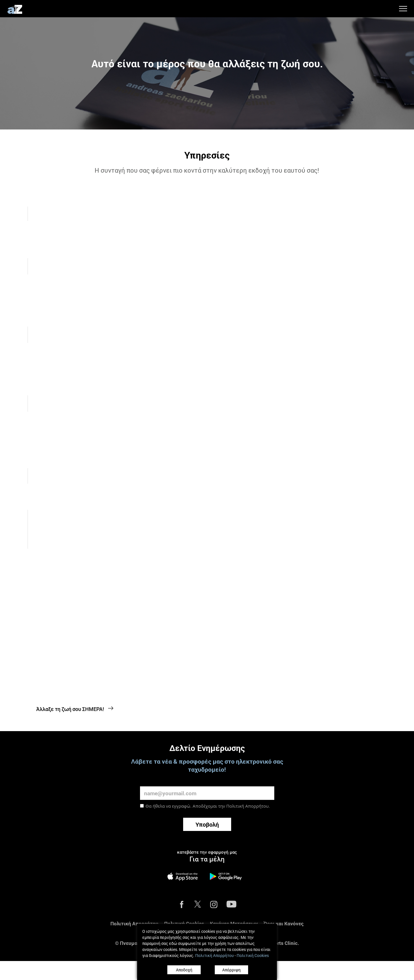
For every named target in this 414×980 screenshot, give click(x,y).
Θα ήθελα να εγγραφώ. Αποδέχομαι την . (208, 792)
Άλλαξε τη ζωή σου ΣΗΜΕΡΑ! (75, 695)
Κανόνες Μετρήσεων (234, 909)
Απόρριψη (231, 970)
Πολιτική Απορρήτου (247, 792)
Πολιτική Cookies (184, 909)
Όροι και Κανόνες (284, 909)
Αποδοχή (184, 970)
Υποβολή (207, 810)
